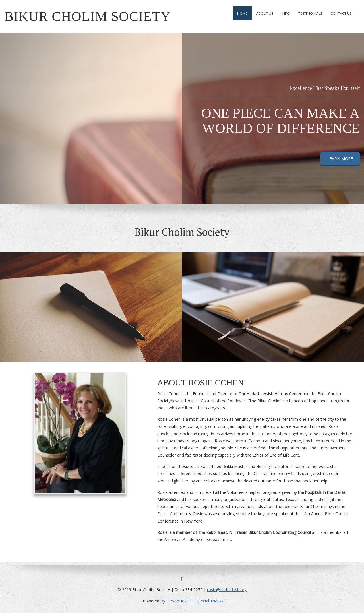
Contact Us (341, 13)
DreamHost (177, 601)
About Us (265, 13)
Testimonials (310, 13)
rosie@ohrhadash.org (227, 590)
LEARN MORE (340, 159)
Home (242, 13)
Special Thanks (210, 601)
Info (286, 13)
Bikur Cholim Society (87, 16)
